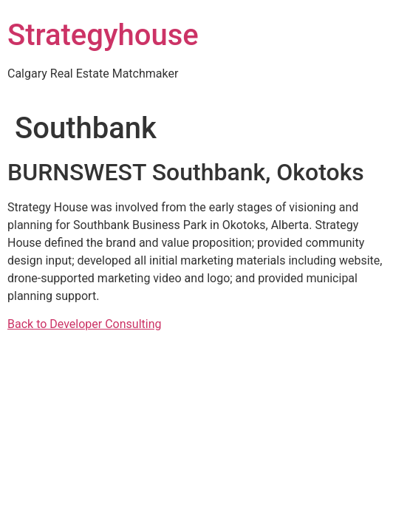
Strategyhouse (103, 35)
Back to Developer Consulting (84, 324)
